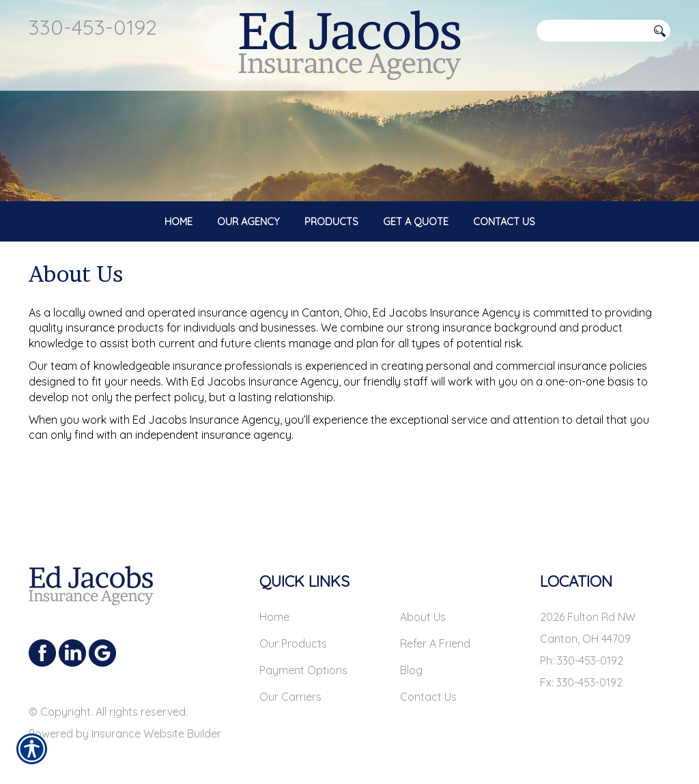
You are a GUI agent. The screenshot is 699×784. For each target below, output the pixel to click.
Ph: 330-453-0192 (582, 649)
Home (274, 605)
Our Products (293, 632)
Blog (411, 658)
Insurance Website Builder (156, 722)
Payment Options (303, 658)
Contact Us (428, 685)
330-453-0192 (93, 27)
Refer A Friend (435, 632)
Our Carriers (290, 685)
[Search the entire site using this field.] (592, 31)
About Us (423, 605)
